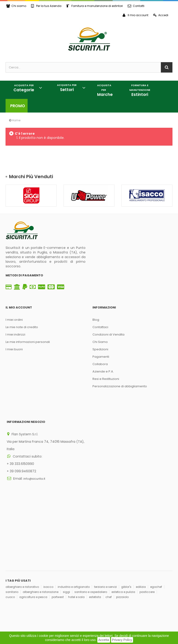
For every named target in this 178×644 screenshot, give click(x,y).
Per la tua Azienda (46, 6)
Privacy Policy (122, 640)
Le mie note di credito (22, 327)
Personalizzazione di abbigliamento (120, 386)
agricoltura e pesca (33, 530)
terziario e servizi (105, 520)
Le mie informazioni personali (28, 342)
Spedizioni (100, 349)
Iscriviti (76, 579)
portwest (58, 530)
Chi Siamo (100, 342)
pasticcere (147, 525)
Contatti (136, 6)
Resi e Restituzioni (106, 379)
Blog (96, 320)
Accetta (104, 640)
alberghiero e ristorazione (41, 525)
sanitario (12, 525)
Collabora (100, 364)
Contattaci (100, 327)
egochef (156, 520)
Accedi (161, 15)
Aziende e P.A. (103, 371)
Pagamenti (101, 357)
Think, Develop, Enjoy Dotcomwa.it (64, 609)
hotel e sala (76, 530)
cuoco (10, 530)
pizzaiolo (122, 530)
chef (109, 530)
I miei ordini (14, 320)
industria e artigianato (74, 520)
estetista (95, 530)
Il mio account (135, 15)
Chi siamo (16, 6)
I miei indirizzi (15, 334)
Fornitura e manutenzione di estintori (95, 6)
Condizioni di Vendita (108, 334)
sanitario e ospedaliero (91, 525)
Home (15, 120)
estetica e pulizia (123, 525)
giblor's (126, 520)
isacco (48, 520)
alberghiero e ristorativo (22, 520)
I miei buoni (14, 349)
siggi (66, 525)
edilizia (141, 520)
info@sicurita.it (34, 463)
